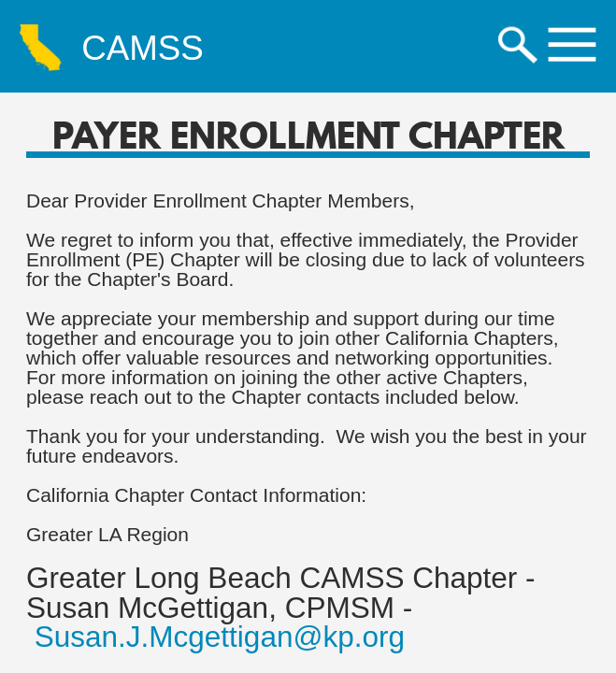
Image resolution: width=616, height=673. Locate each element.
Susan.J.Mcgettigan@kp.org (220, 637)
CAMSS (143, 49)
